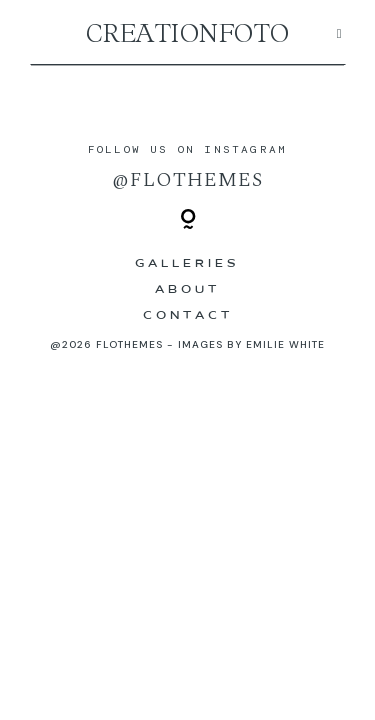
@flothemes (187, 180)
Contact (188, 316)
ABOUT (187, 290)
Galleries (187, 264)
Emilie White (285, 344)
